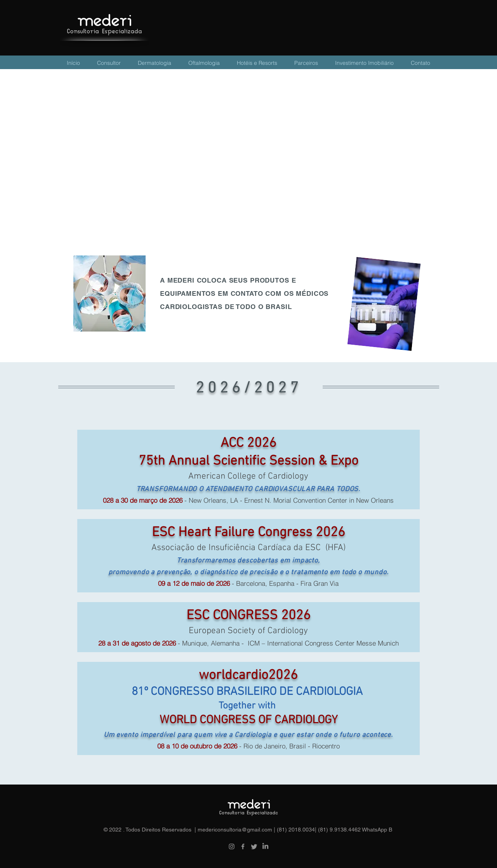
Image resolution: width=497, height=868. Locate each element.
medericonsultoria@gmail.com (235, 830)
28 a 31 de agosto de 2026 (137, 643)
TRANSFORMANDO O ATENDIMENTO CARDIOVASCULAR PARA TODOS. (248, 489)
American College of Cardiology (248, 476)
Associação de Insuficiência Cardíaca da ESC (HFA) (248, 548)
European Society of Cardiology (248, 631)
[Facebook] (243, 846)
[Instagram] (232, 846)
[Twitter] (254, 846)
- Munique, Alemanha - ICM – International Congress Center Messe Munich (287, 643)
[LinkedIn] (265, 846)
